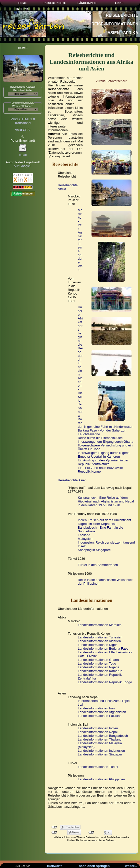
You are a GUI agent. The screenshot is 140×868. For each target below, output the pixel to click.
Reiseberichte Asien (72, 480)
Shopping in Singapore (94, 550)
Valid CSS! (23, 130)
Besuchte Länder (23, 91)
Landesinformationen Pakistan (100, 716)
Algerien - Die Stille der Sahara (80, 397)
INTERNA (23, 9)
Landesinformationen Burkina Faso (103, 649)
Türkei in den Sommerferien (98, 565)
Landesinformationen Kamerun (100, 671)
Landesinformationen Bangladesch (103, 736)
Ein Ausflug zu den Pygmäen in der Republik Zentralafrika (103, 462)
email (23, 153)
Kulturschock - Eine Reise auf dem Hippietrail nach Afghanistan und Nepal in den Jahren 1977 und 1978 (106, 501)
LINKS (119, 3)
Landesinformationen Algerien (99, 641)
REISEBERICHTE (55, 3)
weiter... (131, 866)
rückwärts (55, 866)
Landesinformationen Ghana (98, 660)
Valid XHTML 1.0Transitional (23, 121)
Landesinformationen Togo (97, 663)
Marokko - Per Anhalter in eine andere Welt (80, 240)
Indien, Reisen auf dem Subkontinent (104, 520)
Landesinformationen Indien (98, 728)
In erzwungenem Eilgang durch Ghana (105, 442)
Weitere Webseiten (23, 106)
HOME (23, 3)
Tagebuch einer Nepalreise (97, 524)
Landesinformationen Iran (96, 708)
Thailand (84, 535)
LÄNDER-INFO (87, 3)
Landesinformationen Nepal (98, 732)
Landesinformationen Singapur (100, 754)
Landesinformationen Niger (97, 645)
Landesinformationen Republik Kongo (105, 682)
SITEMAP (23, 866)
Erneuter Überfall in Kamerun (99, 457)
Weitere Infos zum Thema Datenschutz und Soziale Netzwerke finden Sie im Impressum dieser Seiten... (92, 839)
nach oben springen (94, 866)
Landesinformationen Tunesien (100, 637)
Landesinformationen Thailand (100, 739)
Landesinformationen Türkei (98, 767)
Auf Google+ (23, 166)
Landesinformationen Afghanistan (102, 712)
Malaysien (85, 539)
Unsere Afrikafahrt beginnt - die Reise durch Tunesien (80, 341)
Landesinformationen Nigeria (98, 667)
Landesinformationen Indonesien (101, 751)
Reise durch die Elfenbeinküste (100, 438)
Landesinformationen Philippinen (101, 779)
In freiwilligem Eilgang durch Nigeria (104, 453)
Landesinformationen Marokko (100, 625)
